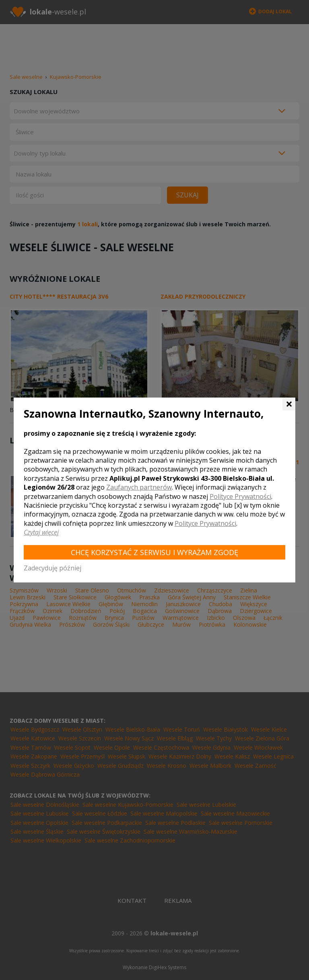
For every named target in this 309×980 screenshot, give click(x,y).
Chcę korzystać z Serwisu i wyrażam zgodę (154, 552)
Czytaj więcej (41, 532)
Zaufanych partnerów (139, 487)
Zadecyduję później (53, 568)
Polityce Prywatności (240, 496)
